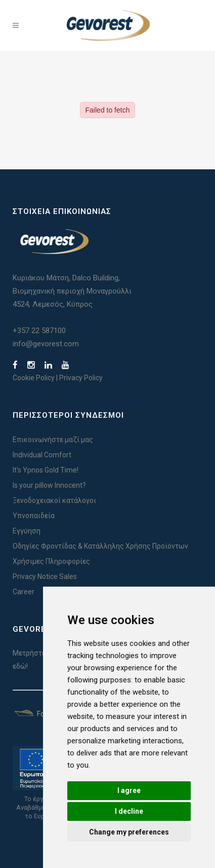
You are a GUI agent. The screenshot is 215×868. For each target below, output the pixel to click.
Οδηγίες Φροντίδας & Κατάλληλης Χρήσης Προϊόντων (100, 546)
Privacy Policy (81, 378)
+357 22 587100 (39, 331)
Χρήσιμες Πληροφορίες (51, 561)
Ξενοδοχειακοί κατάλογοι (54, 500)
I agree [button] (129, 790)
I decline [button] (129, 811)
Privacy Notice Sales (45, 576)
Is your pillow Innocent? (49, 485)
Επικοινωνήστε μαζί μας (53, 440)
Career (24, 592)
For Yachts (42, 714)
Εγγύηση (27, 531)
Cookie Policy (34, 378)
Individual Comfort (42, 455)
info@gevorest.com (46, 344)
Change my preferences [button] (129, 832)
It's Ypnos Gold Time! (46, 470)
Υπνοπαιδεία (34, 516)
